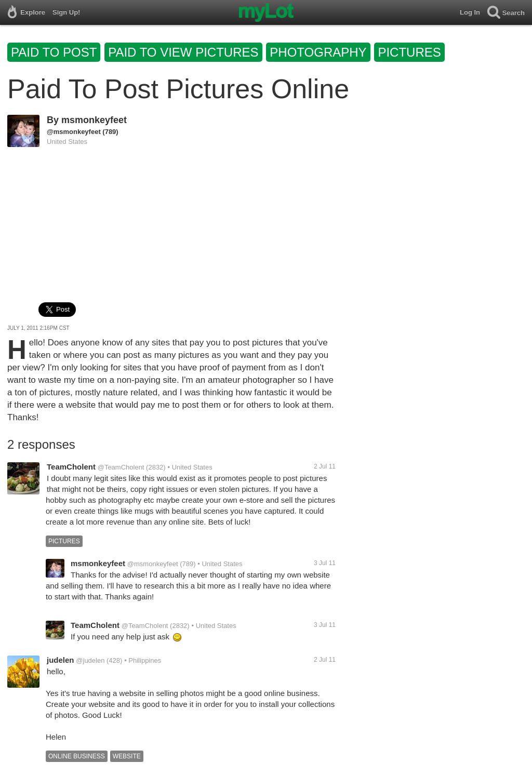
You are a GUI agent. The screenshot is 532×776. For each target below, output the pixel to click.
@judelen (90, 660)
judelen (61, 660)
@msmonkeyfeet (74, 132)
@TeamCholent (121, 467)
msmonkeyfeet (94, 120)
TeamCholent (71, 467)
